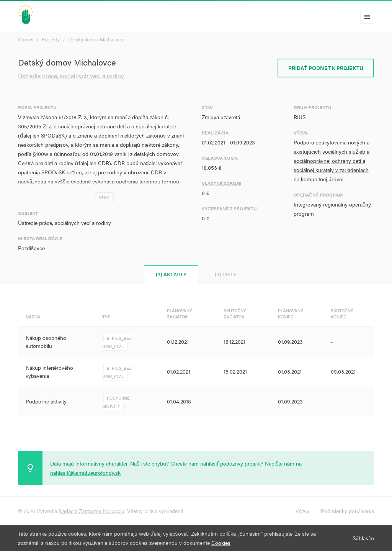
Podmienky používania (347, 511)
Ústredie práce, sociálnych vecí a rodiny (71, 76)
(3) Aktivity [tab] (171, 274)
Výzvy (302, 511)
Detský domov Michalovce (96, 39)
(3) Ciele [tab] (226, 274)
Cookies (221, 543)
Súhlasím (363, 538)
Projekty (51, 39)
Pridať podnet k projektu (326, 68)
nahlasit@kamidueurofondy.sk (85, 472)
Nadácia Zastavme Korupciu (91, 511)
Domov (26, 39)
